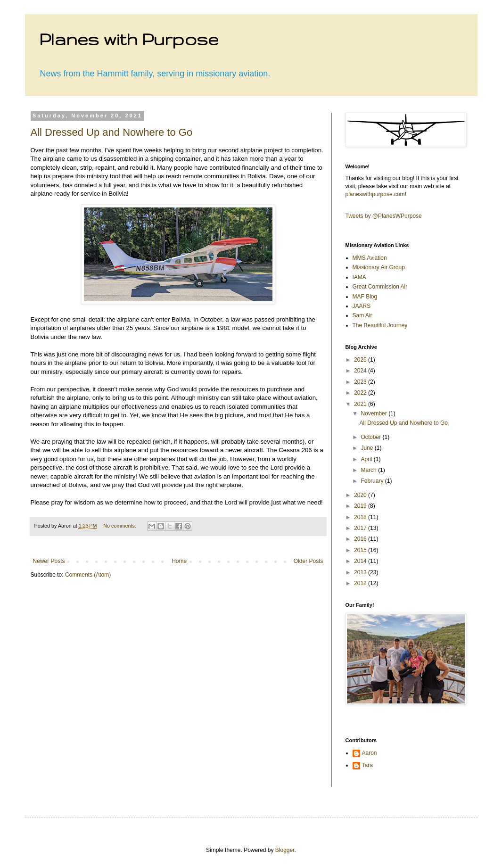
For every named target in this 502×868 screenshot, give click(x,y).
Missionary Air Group (379, 267)
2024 (361, 371)
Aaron (370, 753)
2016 (361, 539)
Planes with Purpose (129, 39)
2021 (361, 404)
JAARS (362, 306)
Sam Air (362, 315)
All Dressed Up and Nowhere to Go (112, 132)
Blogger (285, 850)
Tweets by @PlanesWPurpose (384, 216)
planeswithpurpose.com (375, 194)
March (369, 470)
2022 (361, 393)
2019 (361, 506)
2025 (361, 360)
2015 (361, 550)
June (367, 448)
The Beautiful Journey (380, 325)
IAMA (359, 277)
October (371, 437)
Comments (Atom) (88, 575)
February (373, 481)
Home (179, 561)
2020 (361, 495)
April (367, 459)
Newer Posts (49, 561)
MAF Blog (365, 297)
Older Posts (309, 561)
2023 (361, 382)
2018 (361, 517)
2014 (361, 561)
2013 (361, 572)
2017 (361, 528)
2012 (361, 583)
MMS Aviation (370, 258)
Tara (367, 765)
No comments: (120, 526)
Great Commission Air (380, 287)
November (374, 413)
